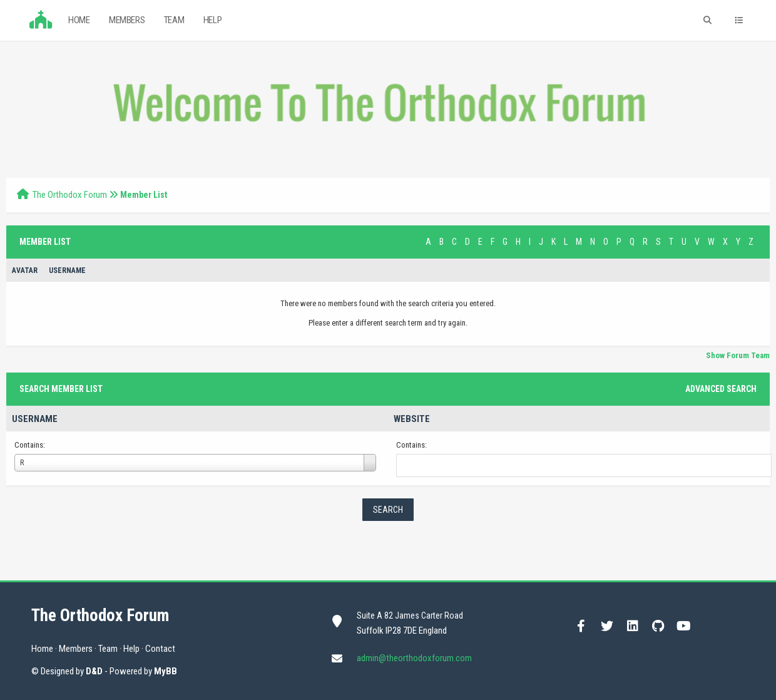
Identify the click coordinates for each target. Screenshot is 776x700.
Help (212, 20)
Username (35, 419)
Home (79, 20)
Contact (160, 649)
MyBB (166, 671)
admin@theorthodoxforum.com (414, 658)
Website (412, 419)
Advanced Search (721, 389)
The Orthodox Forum (70, 195)
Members (127, 20)
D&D (94, 671)
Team (174, 20)
